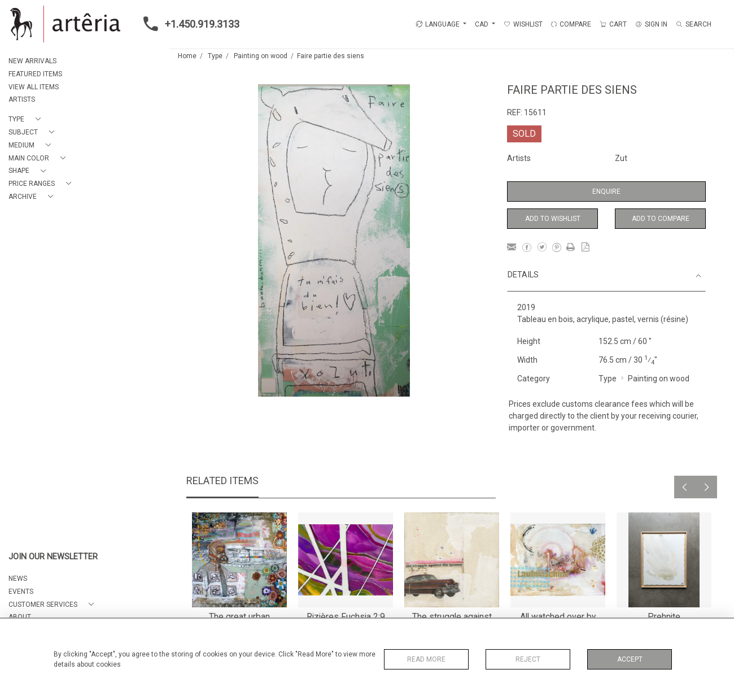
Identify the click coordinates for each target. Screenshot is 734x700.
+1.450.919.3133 (188, 24)
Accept (630, 659)
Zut (621, 158)
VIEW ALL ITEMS (34, 87)
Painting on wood (261, 56)
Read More (426, 659)
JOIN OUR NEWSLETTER (53, 557)
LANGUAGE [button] (438, 24)
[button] (27, 119)
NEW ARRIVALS (32, 61)
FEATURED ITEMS (35, 74)
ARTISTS (22, 99)
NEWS (18, 579)
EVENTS (21, 592)
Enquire (606, 192)
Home (187, 56)
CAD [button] (482, 24)
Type (215, 56)
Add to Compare (661, 219)
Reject (528, 659)
